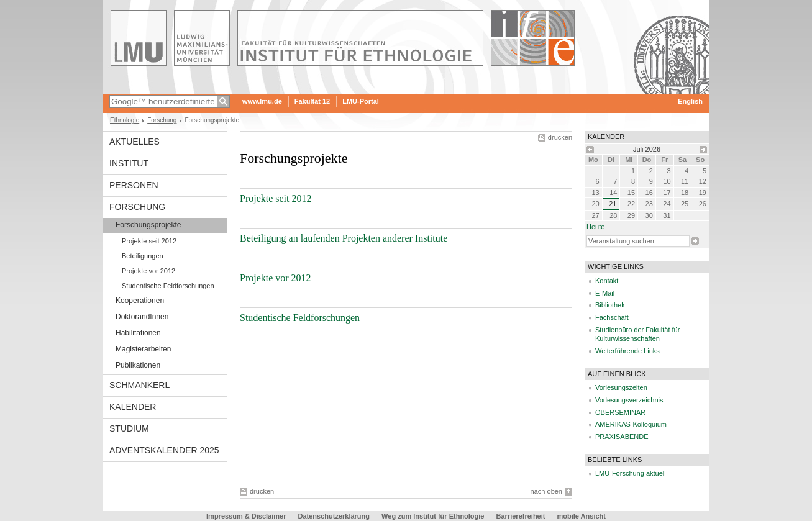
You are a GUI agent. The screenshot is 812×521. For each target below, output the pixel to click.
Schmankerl (139, 385)
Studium (129, 428)
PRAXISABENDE (622, 437)
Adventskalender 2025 (164, 450)
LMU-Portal (361, 101)
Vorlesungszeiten (621, 387)
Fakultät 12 (312, 101)
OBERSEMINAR (620, 412)
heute (595, 227)
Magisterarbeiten (143, 349)
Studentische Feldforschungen (168, 286)
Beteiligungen (143, 256)
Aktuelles (135, 142)
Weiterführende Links (627, 351)
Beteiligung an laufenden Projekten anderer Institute (344, 238)
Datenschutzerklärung (334, 516)
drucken (560, 137)
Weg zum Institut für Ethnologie (433, 516)
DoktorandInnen (142, 317)
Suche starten (695, 241)
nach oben (546, 491)
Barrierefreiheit (522, 516)
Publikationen (138, 365)
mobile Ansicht (582, 516)
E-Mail (605, 293)
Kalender (133, 407)
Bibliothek (610, 305)
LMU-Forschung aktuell (631, 473)
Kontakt (607, 281)
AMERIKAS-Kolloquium (631, 424)
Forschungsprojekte (148, 225)
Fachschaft (612, 317)
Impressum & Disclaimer (246, 516)
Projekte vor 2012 (148, 271)
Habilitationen (138, 333)
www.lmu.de (262, 101)
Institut (129, 163)
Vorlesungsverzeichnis (629, 400)
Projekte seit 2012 (149, 241)
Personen (134, 185)
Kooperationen (140, 301)
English (690, 101)
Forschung (162, 120)
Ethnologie (125, 120)
